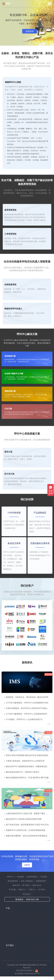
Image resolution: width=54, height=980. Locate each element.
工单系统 (43, 878)
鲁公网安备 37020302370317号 (27, 975)
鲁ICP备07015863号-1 (25, 972)
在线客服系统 (38, 915)
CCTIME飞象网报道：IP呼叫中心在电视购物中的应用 (28, 703)
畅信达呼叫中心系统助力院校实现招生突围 (24, 820)
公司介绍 (12, 952)
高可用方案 (9, 474)
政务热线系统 (13, 882)
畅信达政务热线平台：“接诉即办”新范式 (23, 772)
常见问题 (12, 891)
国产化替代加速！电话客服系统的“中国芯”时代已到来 (28, 825)
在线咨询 (30, 31)
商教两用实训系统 (16, 930)
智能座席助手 (41, 882)
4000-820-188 (32, 900)
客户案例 (26, 886)
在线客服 (21, 878)
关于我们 (42, 891)
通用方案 (8, 452)
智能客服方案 (10, 391)
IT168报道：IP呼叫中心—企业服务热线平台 (24, 719)
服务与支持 (37, 886)
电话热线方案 (10, 356)
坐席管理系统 (32, 878)
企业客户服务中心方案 (14, 374)
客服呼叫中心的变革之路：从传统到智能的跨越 (26, 831)
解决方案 (16, 886)
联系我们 (12, 957)
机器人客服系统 (27, 882)
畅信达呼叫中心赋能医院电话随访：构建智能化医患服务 (30, 767)
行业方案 (8, 409)
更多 (49, 724)
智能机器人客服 (39, 925)
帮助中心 (22, 891)
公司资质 (36, 952)
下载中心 (32, 891)
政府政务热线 (14, 925)
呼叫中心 (11, 878)
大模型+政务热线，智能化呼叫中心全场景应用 (25, 761)
